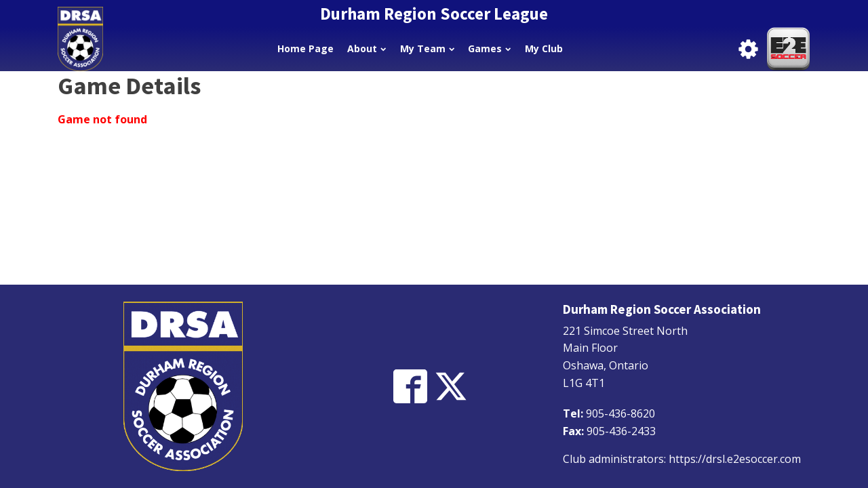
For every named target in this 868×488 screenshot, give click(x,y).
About (367, 48)
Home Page (305, 48)
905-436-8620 (620, 413)
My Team (427, 48)
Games (489, 48)
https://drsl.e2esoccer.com (735, 459)
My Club (544, 48)
